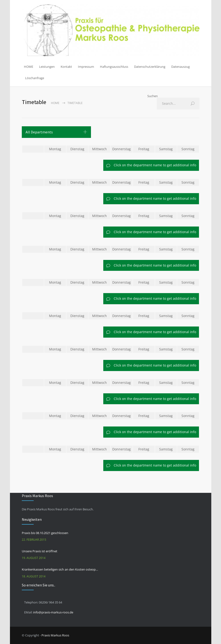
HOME (29, 67)
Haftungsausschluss (114, 67)
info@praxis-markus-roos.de (53, 612)
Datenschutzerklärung (150, 67)
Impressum (86, 67)
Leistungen (47, 67)
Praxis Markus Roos (55, 635)
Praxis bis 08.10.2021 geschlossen (45, 533)
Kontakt (66, 67)
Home (55, 103)
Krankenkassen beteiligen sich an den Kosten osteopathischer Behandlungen (60, 569)
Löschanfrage (35, 78)
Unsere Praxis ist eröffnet (40, 551)
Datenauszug (180, 67)
